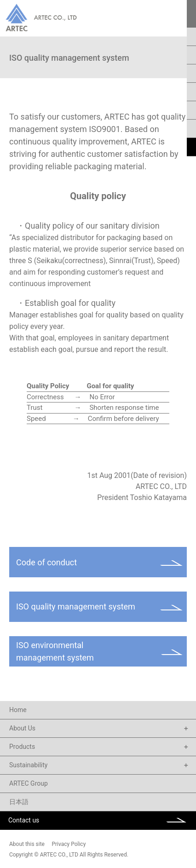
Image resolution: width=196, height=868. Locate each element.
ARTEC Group (29, 783)
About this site (27, 844)
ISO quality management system (76, 606)
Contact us (24, 820)
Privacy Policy (69, 844)
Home (18, 710)
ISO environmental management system (55, 651)
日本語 (19, 802)
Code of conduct (46, 562)
